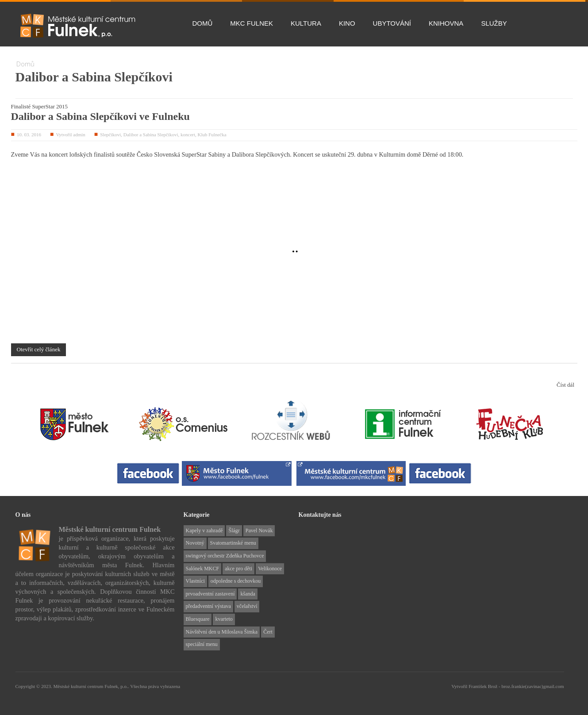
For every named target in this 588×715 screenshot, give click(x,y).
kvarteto (224, 619)
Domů (203, 23)
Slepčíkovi (110, 135)
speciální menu (202, 644)
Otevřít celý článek (39, 349)
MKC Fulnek (252, 23)
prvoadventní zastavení (210, 594)
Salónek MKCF (203, 569)
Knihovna (446, 23)
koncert (188, 135)
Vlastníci (195, 581)
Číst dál (565, 385)
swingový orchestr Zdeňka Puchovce (225, 556)
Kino (347, 23)
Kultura (306, 23)
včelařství (247, 606)
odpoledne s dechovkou (236, 581)
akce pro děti (238, 569)
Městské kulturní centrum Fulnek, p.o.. (92, 686)
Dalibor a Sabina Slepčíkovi (151, 135)
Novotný (195, 543)
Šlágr (234, 530)
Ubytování (392, 23)
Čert (268, 632)
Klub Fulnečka (212, 135)
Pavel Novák (259, 530)
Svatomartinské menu (233, 543)
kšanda (248, 594)
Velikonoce (270, 569)
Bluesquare (198, 619)
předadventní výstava (208, 606)
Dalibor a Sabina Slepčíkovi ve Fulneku (100, 116)
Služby (494, 23)
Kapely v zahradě (204, 530)
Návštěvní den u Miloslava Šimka (222, 632)
